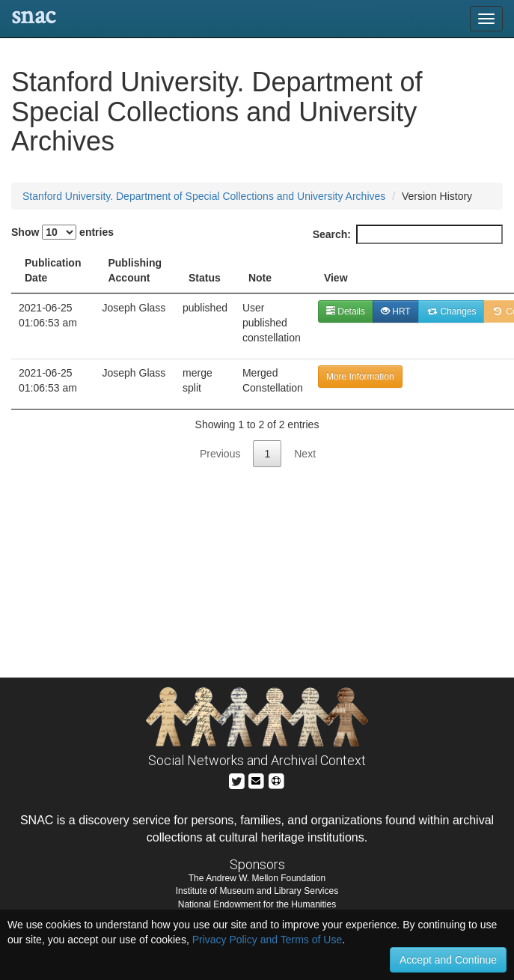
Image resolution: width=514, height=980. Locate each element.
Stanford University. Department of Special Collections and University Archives (204, 196)
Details (346, 311)
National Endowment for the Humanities (257, 904)
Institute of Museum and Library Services (257, 891)
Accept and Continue (448, 960)
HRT (396, 311)
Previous (220, 454)
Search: (408, 234)
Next (305, 454)
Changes (452, 311)
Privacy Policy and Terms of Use (267, 940)
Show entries (62, 232)
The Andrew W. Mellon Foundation (257, 878)
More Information (360, 377)
